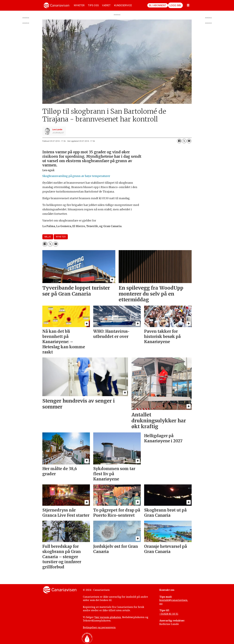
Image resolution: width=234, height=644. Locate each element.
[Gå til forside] (56, 5)
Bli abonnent (158, 5)
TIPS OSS (93, 5)
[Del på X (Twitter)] (184, 141)
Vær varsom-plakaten (108, 617)
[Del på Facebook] (179, 141)
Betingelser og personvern (99, 627)
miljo (48, 237)
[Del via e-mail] (189, 141)
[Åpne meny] (188, 5)
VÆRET (106, 5)
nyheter (61, 237)
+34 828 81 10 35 (169, 614)
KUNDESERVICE (123, 5)
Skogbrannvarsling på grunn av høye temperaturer (76, 176)
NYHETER (79, 5)
